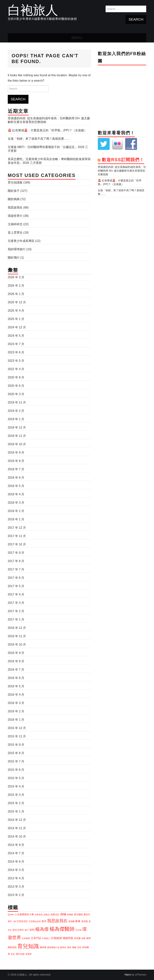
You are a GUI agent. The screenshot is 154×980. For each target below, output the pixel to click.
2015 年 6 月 (16, 770)
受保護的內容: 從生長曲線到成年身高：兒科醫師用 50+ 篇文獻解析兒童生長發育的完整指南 (122, 171)
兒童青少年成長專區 (21, 241)
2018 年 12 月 (17, 427)
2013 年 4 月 (16, 878)
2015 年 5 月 (16, 778)
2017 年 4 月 (16, 594)
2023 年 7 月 (16, 344)
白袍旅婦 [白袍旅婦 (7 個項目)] (56, 938)
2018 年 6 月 (16, 478)
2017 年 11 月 (17, 536)
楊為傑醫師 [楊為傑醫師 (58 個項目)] (62, 929)
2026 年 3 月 (16, 277)
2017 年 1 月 (16, 619)
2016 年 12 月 (17, 628)
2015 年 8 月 (16, 753)
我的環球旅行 (17, 249)
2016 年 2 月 (16, 711)
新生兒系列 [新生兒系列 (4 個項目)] (18, 930)
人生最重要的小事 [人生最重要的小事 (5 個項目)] (24, 914)
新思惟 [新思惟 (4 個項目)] (85, 921)
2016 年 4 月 (16, 695)
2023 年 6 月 (16, 352)
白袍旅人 (33, 10)
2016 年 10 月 (17, 645)
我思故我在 (15, 207)
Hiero (128, 975)
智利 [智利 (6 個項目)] (32, 930)
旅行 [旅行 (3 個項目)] (27, 930)
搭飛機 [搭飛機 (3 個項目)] (71, 921)
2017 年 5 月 (16, 586)
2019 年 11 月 (17, 402)
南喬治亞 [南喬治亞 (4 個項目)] (55, 915)
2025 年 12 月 (17, 302)
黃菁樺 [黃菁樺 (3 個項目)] (28, 954)
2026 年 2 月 (16, 286)
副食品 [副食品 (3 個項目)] (47, 915)
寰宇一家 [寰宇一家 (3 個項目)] (12, 921)
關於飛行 (14, 258)
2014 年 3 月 (16, 870)
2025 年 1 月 (16, 319)
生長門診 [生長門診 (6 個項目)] (36, 938)
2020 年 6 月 (16, 386)
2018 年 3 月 (16, 503)
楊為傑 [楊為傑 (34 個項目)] (42, 929)
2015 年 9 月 (16, 745)
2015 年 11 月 (17, 736)
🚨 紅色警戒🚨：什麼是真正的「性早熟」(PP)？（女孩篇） (47, 130)
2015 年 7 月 (16, 761)
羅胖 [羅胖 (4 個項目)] (89, 938)
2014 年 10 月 (17, 837)
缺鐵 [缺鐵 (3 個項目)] (84, 938)
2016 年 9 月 (16, 653)
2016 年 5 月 (16, 686)
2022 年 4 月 (16, 369)
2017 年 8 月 (16, 561)
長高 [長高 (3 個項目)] (13, 954)
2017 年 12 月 (17, 528)
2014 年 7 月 (16, 853)
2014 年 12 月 (17, 820)
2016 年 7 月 (16, 670)
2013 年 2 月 (16, 895)
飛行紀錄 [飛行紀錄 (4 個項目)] (20, 954)
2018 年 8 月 (16, 461)
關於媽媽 (14, 199)
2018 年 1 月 (16, 519)
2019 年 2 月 (16, 411)
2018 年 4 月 (16, 494)
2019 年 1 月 (16, 419)
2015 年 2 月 (16, 803)
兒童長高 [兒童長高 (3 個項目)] (39, 915)
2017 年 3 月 (16, 603)
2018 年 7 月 (16, 469)
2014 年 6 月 (16, 862)
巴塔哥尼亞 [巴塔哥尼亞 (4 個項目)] (22, 921)
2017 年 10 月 (17, 544)
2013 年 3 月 (16, 887)
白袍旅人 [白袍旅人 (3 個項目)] (46, 938)
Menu (77, 38)
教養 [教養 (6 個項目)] (78, 921)
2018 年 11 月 (17, 436)
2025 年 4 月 (16, 311)
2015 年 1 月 (16, 811)
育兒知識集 (15, 182)
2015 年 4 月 (16, 786)
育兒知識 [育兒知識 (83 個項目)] (28, 946)
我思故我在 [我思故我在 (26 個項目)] (57, 921)
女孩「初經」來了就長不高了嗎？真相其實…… (39, 139)
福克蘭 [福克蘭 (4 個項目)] (77, 938)
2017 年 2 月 (16, 611)
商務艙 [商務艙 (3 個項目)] (70, 915)
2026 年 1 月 (16, 294)
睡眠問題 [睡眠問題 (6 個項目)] (68, 938)
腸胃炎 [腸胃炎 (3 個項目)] (63, 947)
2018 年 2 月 (16, 511)
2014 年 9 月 (16, 845)
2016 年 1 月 (16, 720)
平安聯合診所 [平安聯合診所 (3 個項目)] (35, 921)
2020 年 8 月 (16, 377)
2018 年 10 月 (17, 444)
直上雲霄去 (15, 233)
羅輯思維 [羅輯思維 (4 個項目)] (12, 947)
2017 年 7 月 (16, 569)
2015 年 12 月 (17, 728)
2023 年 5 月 (16, 361)
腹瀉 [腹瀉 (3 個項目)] (69, 947)
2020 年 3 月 (16, 394)
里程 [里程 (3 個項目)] (79, 947)
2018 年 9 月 (16, 453)
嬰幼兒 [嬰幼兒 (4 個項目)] (87, 915)
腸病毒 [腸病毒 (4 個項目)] (43, 947)
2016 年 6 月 (16, 678)
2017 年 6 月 (16, 578)
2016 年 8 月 (16, 661)
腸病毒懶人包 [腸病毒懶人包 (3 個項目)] (53, 947)
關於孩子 (14, 191)
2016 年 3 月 (16, 703)
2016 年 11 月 (17, 636)
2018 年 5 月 (16, 486)
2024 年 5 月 (16, 336)
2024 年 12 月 (17, 327)
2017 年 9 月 (16, 553)
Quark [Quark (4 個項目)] (11, 915)
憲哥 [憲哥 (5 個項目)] (44, 921)
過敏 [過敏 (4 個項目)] (74, 947)
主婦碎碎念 (15, 224)
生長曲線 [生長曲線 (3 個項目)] (26, 938)
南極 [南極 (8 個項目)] (63, 914)
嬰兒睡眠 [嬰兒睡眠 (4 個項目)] (78, 915)
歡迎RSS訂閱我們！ (123, 160)
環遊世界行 (15, 216)
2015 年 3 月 (16, 795)
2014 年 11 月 (17, 828)
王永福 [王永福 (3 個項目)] (78, 930)
